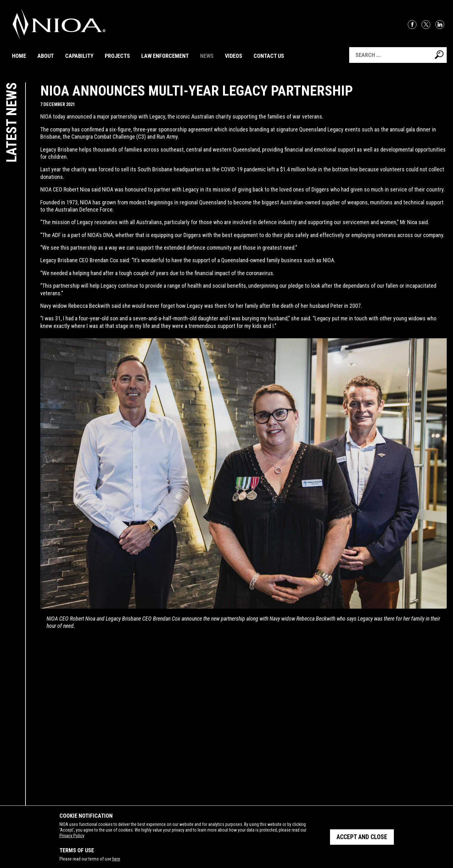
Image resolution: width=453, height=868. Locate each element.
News (207, 56)
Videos (234, 56)
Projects (117, 56)
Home (19, 56)
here (116, 859)
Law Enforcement (165, 56)
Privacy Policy (71, 836)
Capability (79, 56)
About (46, 56)
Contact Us (269, 56)
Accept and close (362, 837)
